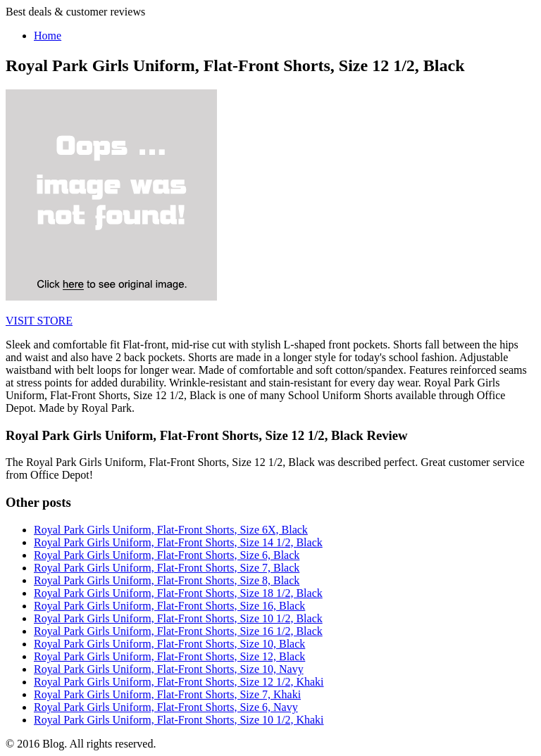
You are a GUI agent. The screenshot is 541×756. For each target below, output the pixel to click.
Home (48, 36)
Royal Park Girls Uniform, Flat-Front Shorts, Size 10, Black (169, 644)
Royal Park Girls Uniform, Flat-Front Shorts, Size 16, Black (169, 606)
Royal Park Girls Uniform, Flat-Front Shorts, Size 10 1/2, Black (178, 618)
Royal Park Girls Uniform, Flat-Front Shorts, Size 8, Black (167, 580)
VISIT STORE (39, 321)
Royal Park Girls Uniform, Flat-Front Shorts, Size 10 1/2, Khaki (179, 720)
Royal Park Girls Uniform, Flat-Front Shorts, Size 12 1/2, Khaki (179, 682)
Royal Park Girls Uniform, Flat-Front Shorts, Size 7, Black (167, 568)
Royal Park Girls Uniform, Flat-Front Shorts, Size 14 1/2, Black (178, 542)
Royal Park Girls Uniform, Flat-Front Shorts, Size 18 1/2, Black (178, 593)
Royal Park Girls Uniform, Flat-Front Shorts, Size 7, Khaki (167, 694)
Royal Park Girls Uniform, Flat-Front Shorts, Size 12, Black (169, 656)
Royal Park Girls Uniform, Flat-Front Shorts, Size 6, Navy (166, 707)
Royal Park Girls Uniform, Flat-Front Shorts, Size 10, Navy (169, 669)
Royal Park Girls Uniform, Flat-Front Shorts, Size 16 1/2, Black (178, 631)
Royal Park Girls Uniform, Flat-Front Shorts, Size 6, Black (167, 555)
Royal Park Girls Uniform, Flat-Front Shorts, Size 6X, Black (171, 530)
